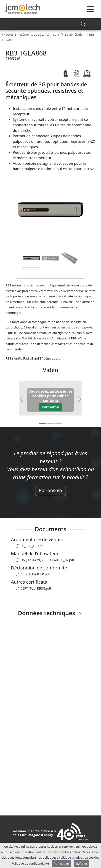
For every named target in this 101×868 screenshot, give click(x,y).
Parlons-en (51, 490)
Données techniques (46, 613)
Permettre (50, 407)
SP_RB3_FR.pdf (29, 546)
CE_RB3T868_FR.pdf (33, 574)
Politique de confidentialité (30, 863)
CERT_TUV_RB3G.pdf (34, 588)
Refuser (82, 864)
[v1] (50, 424)
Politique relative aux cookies (79, 857)
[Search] (50, 24)
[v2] (59, 424)
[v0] (42, 424)
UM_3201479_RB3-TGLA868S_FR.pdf (45, 560)
